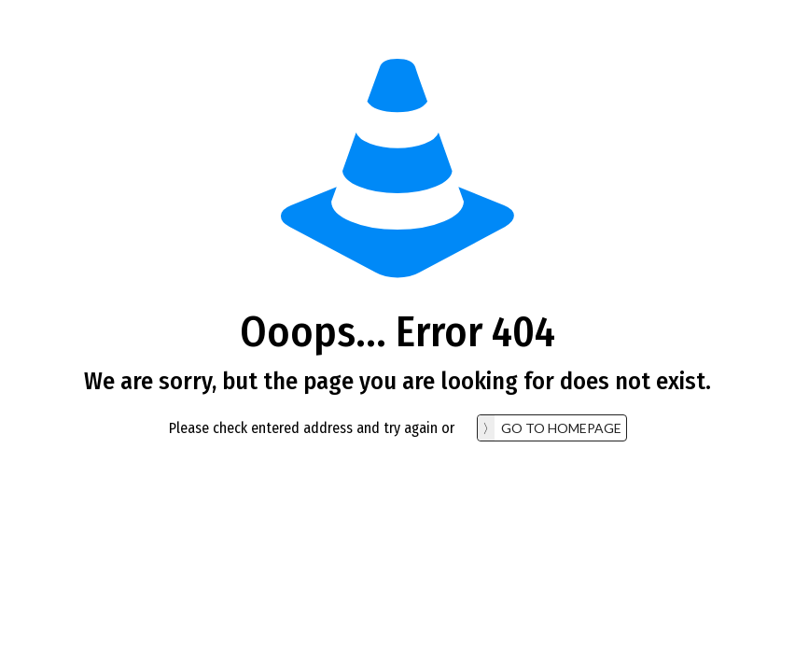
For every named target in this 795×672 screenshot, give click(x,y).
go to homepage (561, 428)
